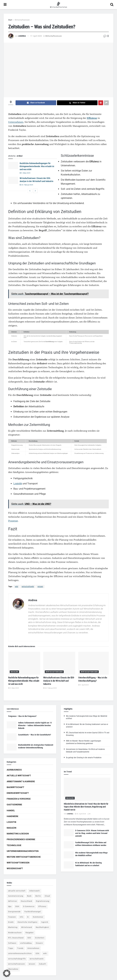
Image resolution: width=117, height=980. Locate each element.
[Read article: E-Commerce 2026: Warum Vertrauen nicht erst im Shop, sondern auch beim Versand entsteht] (69, 833)
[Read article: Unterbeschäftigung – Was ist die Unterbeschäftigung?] (94, 663)
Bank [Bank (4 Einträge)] (29, 896)
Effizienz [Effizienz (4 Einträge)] (42, 906)
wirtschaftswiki (28, 587)
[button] (7, 973)
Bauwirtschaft (15, 787)
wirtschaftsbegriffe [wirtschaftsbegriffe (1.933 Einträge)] (17, 959)
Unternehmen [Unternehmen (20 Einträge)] (33, 948)
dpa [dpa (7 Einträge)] (10, 906)
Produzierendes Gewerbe (21, 839)
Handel (11, 810)
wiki (17, 587)
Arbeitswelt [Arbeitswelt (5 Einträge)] (35, 891)
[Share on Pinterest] (101, 103)
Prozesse (13, 521)
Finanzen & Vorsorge (19, 799)
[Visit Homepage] (58, 5)
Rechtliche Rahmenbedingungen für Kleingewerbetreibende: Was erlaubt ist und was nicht (37, 166)
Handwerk (12, 816)
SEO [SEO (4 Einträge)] (29, 938)
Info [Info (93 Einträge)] (22, 917)
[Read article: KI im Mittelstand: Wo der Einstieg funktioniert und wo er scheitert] (69, 865)
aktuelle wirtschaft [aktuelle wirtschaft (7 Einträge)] (17, 891)
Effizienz (92, 118)
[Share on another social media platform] (106, 103)
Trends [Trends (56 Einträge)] (20, 948)
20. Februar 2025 (26, 185)
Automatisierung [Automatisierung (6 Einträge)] (16, 896)
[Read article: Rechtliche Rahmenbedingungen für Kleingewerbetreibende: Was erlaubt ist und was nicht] (13, 165)
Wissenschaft (15, 868)
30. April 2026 (80, 814)
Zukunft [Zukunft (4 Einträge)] (43, 964)
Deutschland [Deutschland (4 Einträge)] (26, 901)
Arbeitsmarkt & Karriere (21, 781)
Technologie (14, 845)
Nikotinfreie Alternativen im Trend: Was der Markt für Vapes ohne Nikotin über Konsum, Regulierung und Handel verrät (86, 807)
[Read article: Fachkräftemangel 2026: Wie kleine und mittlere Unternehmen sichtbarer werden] (69, 845)
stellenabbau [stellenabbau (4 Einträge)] (26, 943)
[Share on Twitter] (77, 103)
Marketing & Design (18, 834)
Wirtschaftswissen (22, 20)
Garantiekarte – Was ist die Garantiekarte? (35, 735)
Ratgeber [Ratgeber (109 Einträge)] (30, 933)
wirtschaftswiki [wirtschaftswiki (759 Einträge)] (37, 959)
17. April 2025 (36, 36)
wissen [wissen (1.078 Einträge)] (32, 964)
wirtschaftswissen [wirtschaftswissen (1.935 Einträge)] (17, 964)
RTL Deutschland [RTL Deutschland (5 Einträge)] (16, 938)
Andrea (22, 36)
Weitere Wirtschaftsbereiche (24, 857)
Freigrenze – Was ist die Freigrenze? (22, 716)
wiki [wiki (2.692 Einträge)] (45, 953)
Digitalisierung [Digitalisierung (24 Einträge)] (43, 901)
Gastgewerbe (14, 805)
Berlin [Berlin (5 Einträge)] (38, 896)
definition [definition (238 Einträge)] (13, 901)
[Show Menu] (5, 5)
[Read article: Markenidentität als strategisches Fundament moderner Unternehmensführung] (12, 747)
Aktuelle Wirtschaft (19, 776)
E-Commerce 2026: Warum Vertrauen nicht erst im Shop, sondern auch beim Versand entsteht (92, 833)
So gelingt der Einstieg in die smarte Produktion (84, 758)
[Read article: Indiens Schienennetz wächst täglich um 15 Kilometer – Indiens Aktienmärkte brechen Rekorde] (12, 725)
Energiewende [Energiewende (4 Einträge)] (14, 912)
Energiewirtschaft (18, 793)
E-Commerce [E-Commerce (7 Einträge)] (29, 906)
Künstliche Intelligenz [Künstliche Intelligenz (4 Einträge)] (27, 922)
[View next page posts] (35, 191)
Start (10, 20)
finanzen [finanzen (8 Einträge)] (12, 917)
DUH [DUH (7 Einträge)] (17, 906)
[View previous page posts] (30, 191)
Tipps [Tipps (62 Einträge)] (11, 948)
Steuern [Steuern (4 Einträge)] (39, 943)
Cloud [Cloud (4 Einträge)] (47, 896)
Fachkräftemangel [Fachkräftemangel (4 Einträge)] (33, 912)
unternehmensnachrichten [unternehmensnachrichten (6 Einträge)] (20, 953)
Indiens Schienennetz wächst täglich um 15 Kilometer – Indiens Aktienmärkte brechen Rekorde (35, 725)
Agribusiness (14, 770)
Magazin (14, 672)
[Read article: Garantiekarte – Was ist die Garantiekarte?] (12, 737)
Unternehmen (16, 122)
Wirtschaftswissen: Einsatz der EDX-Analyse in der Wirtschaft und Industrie (59, 681)
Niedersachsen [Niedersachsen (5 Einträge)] (15, 933)
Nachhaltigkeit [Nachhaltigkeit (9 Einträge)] (42, 927)
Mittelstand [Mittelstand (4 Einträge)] (27, 927)
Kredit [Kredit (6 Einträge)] (11, 922)
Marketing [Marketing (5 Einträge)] (13, 927)
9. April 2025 (83, 685)
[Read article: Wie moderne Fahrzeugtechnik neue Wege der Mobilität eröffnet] (69, 855)
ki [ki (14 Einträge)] (28, 917)
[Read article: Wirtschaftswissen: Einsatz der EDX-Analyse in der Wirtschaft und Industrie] (13, 180)
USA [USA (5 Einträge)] (37, 953)
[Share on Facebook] (36, 103)
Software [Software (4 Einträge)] (12, 943)
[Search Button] (112, 5)
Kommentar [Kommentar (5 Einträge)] (38, 917)
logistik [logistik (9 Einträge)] (45, 922)
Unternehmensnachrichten (23, 851)
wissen (40, 587)
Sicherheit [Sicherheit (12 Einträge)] (40, 938)
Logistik (18, 484)
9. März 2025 (25, 173)
